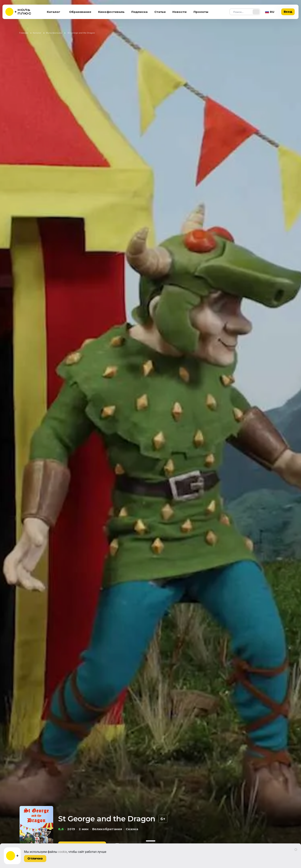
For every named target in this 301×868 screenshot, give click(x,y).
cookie (62, 852)
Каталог (54, 12)
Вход (288, 12)
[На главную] (21, 12)
